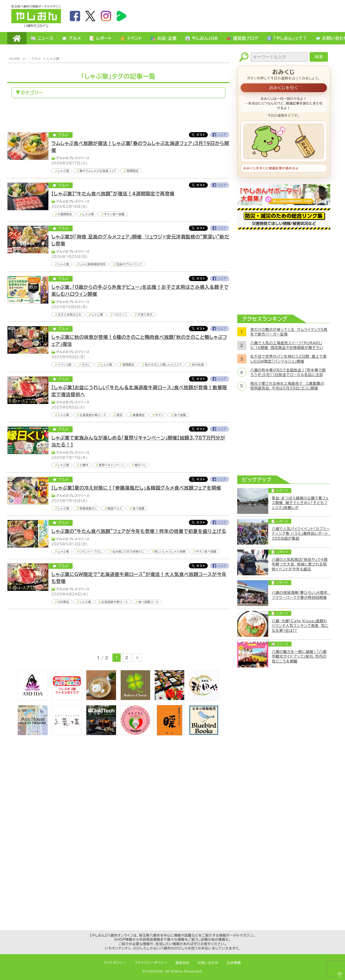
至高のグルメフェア (129, 264)
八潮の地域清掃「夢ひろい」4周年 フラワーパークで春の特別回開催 (301, 595)
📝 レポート (101, 38)
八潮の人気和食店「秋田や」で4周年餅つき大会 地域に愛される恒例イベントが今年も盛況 (300, 564)
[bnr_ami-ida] (33, 699)
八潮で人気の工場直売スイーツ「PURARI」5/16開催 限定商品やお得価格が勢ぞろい (287, 345)
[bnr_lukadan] (67, 734)
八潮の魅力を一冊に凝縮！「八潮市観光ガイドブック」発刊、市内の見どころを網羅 (299, 656)
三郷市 (84, 465)
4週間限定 (65, 214)
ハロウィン (120, 314)
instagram (106, 16)
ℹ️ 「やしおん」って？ (287, 38)
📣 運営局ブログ (242, 38)
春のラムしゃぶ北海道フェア (98, 171)
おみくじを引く (284, 88)
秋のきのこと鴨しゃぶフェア (163, 365)
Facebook (220, 135)
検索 (319, 57)
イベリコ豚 (65, 365)
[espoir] (101, 699)
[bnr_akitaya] (204, 699)
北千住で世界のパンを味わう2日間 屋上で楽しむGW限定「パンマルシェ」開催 (289, 359)
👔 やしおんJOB (202, 38)
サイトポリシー (115, 963)
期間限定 (133, 171)
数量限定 (139, 415)
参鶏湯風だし (88, 508)
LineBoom (121, 16)
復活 (120, 415)
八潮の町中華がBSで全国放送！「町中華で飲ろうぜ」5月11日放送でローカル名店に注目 (288, 372)
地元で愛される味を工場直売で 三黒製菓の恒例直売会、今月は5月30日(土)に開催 (287, 386)
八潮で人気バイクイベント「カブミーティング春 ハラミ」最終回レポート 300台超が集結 (301, 533)
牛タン (160, 415)
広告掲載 (234, 963)
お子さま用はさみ (70, 314)
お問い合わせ (208, 963)
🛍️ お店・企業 (164, 38)
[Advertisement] (240, 16)
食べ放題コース (148, 602)
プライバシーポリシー (151, 963)
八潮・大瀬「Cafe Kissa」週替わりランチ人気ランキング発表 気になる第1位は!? (300, 626)
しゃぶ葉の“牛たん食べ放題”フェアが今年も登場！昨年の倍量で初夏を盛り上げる (139, 531)
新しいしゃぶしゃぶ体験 (170, 551)
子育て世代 (145, 314)
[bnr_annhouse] (33, 734)
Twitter (198, 135)
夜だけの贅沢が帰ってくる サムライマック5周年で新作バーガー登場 (289, 332)
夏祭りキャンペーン (112, 465)
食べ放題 (180, 415)
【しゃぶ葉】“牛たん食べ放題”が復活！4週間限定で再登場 (113, 194)
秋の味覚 (198, 365)
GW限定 (64, 602)
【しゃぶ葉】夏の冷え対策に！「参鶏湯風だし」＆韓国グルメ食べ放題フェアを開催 (136, 488)
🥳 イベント (131, 38)
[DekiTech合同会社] (101, 734)
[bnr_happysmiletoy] (67, 699)
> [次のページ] (137, 658)
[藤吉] (170, 699)
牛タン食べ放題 (114, 214)
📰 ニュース (42, 38)
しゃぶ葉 (53, 59)
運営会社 (182, 963)
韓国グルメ (115, 508)
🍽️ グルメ (71, 38)
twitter (90, 16)
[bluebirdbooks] (204, 734)
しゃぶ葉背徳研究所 (93, 264)
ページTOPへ (339, 974)
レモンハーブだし (91, 551)
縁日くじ (140, 465)
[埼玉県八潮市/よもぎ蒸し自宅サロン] (135, 734)
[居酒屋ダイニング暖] (170, 734)
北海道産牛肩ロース (93, 415)
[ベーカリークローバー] (135, 699)
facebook (75, 16)
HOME (17, 38)
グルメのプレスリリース (73, 158)
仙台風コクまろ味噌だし (128, 551)
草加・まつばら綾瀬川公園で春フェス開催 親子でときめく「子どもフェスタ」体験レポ (300, 503)
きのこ (86, 365)
